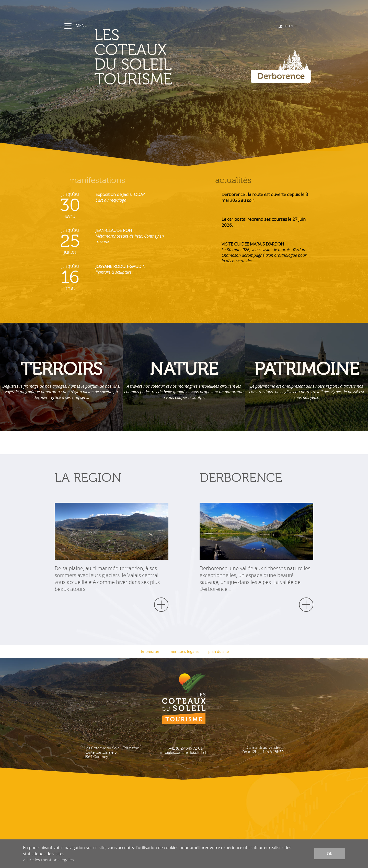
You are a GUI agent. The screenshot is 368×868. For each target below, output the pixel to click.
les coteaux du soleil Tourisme (133, 57)
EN (291, 26)
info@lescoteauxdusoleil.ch (184, 753)
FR (280, 26)
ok (330, 854)
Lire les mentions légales (50, 860)
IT (296, 26)
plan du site (218, 652)
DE (285, 26)
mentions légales (184, 652)
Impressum (151, 652)
